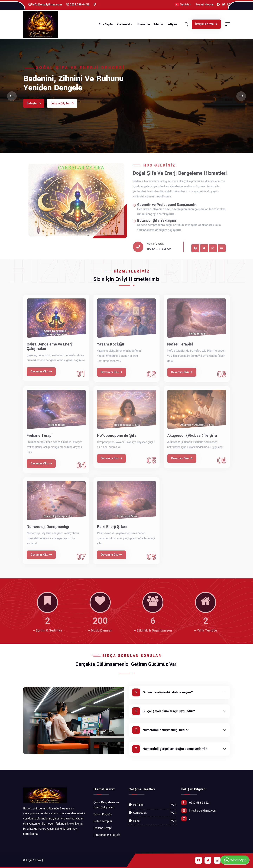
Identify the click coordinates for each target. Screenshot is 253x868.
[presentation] (12, 96)
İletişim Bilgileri (62, 103)
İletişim (172, 24)
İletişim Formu (206, 24)
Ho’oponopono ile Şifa (107, 835)
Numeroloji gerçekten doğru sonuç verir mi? (170, 749)
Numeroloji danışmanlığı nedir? (160, 730)
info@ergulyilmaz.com (45, 4)
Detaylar (34, 103)
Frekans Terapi (103, 828)
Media (158, 24)
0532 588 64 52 (78, 4)
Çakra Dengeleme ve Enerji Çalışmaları (106, 805)
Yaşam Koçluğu (103, 814)
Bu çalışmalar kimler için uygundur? (164, 711)
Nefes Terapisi (103, 821)
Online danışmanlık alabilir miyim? (163, 692)
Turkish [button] (182, 5)
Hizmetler (143, 24)
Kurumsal (123, 24)
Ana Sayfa (106, 24)
